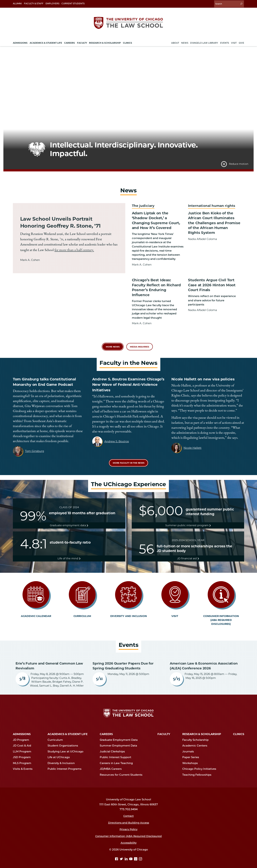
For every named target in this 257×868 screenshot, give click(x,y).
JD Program (23, 736)
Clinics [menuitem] (128, 42)
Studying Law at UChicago (67, 748)
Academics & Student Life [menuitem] (46, 42)
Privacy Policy (129, 826)
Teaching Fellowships (198, 771)
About (175, 42)
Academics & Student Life (68, 730)
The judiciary (143, 205)
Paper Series (192, 754)
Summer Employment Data (120, 742)
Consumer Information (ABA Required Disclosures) (129, 832)
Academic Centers (196, 742)
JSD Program (23, 754)
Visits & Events (24, 765)
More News (112, 340)
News (185, 42)
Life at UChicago (60, 754)
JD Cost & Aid (24, 742)
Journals (190, 748)
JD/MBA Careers (112, 765)
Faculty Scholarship (197, 736)
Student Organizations (64, 742)
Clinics (239, 730)
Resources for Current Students (123, 771)
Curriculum (57, 736)
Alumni (17, 3)
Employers (52, 3)
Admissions (22, 730)
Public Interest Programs (66, 765)
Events (225, 42)
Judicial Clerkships (114, 748)
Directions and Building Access (128, 819)
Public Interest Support (117, 754)
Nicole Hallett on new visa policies (203, 372)
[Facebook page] (117, 856)
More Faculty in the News (129, 456)
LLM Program (24, 748)
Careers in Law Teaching (118, 760)
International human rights (210, 205)
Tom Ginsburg (34, 444)
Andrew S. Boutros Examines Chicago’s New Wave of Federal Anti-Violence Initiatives (128, 378)
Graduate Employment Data (120, 736)
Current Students (73, 3)
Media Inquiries (140, 340)
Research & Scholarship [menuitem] (105, 42)
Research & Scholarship (202, 730)
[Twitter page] (122, 856)
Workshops (192, 760)
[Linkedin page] (127, 856)
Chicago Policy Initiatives (201, 765)
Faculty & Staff (34, 3)
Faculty (164, 730)
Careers (106, 730)
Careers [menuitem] (70, 42)
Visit (234, 42)
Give (241, 42)
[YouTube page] (131, 856)
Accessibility (129, 839)
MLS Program (24, 760)
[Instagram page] (140, 856)
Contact (129, 812)
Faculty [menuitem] (82, 42)
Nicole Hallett (192, 441)
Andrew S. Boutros (117, 435)
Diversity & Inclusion (63, 760)
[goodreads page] (136, 856)
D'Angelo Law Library (204, 42)
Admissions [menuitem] (20, 42)
